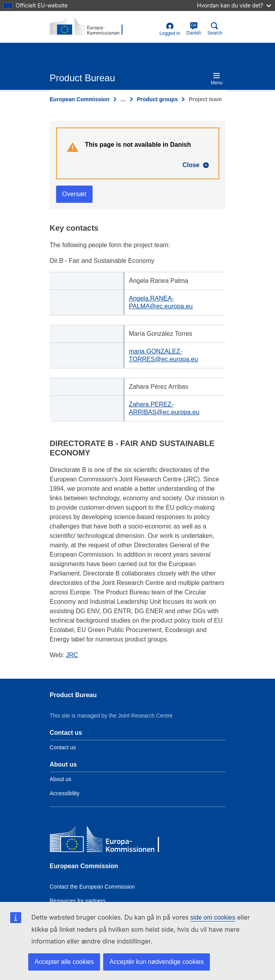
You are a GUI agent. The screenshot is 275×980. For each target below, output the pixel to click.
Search (215, 29)
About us (61, 779)
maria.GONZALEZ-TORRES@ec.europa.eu (164, 355)
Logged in (170, 29)
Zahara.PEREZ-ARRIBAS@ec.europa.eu (164, 408)
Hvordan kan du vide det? (234, 5)
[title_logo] (88, 27)
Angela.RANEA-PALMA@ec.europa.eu (161, 302)
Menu (217, 79)
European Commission (80, 99)
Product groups (157, 99)
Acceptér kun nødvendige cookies (157, 962)
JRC (72, 655)
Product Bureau (73, 695)
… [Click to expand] (123, 99)
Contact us (63, 747)
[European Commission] (107, 841)
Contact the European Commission (92, 887)
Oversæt (74, 194)
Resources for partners (78, 901)
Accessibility (65, 793)
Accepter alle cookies (64, 962)
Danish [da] (194, 29)
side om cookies (213, 917)
